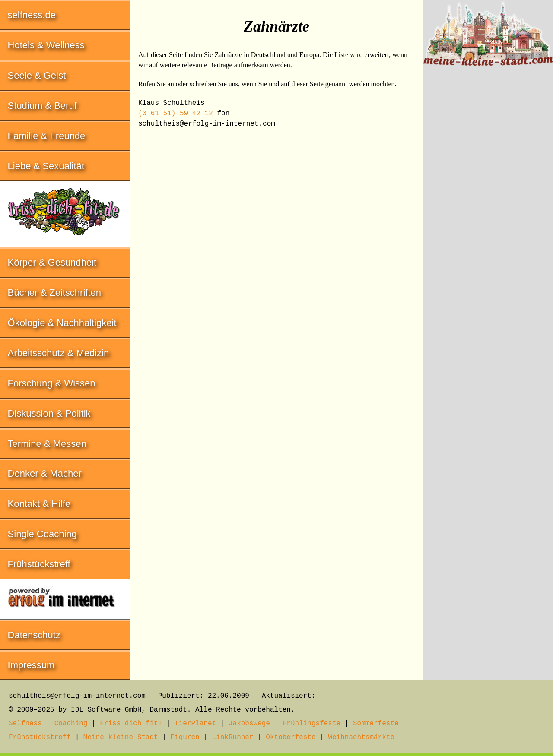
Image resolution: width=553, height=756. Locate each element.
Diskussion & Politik (49, 413)
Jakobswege (249, 724)
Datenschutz (34, 635)
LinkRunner (233, 737)
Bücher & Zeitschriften (54, 293)
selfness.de (32, 15)
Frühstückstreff (39, 564)
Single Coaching (42, 534)
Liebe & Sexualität (46, 166)
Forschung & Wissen (52, 383)
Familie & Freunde (47, 136)
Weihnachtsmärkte (361, 737)
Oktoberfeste (291, 737)
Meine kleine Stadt (121, 737)
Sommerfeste (376, 724)
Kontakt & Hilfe (39, 504)
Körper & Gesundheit (52, 262)
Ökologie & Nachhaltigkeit (62, 323)
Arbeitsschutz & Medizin (59, 353)
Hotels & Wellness (46, 45)
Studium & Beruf (42, 106)
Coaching (71, 724)
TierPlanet (195, 724)
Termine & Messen (47, 444)
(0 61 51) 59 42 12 (176, 114)
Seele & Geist (37, 75)
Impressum (31, 665)
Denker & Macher (45, 473)
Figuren (185, 737)
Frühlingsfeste (311, 724)
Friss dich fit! (131, 724)
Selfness (25, 724)
